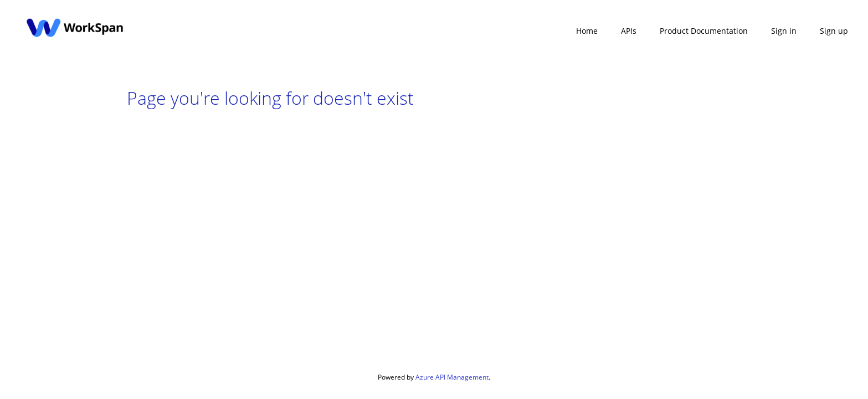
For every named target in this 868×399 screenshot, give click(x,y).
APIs (629, 31)
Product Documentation (704, 31)
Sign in (784, 31)
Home (587, 31)
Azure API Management (452, 377)
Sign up (834, 31)
